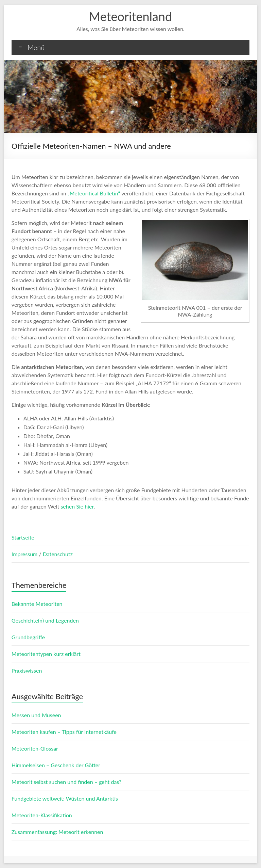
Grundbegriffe (28, 637)
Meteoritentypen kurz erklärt (46, 654)
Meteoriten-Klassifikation (42, 815)
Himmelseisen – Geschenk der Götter (56, 765)
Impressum (25, 554)
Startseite (23, 537)
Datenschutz (58, 554)
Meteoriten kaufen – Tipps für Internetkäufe (64, 732)
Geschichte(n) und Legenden (45, 620)
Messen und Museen (36, 715)
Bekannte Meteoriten (37, 604)
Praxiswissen (27, 670)
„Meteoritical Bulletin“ (94, 193)
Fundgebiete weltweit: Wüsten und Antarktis (65, 798)
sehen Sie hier (77, 506)
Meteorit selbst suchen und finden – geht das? (66, 782)
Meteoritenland (130, 16)
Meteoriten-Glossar (35, 748)
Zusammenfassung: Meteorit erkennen (57, 832)
